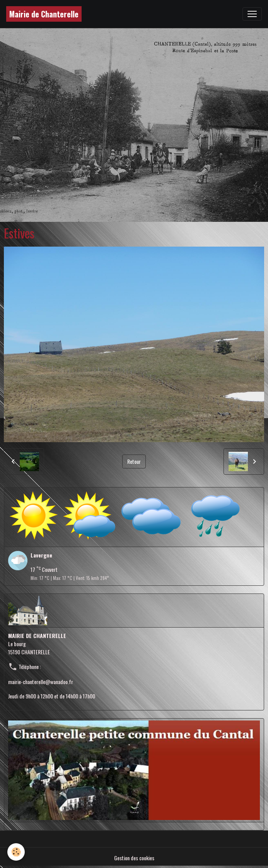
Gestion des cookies (134, 858)
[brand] (44, 14)
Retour (134, 461)
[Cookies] (16, 852)
